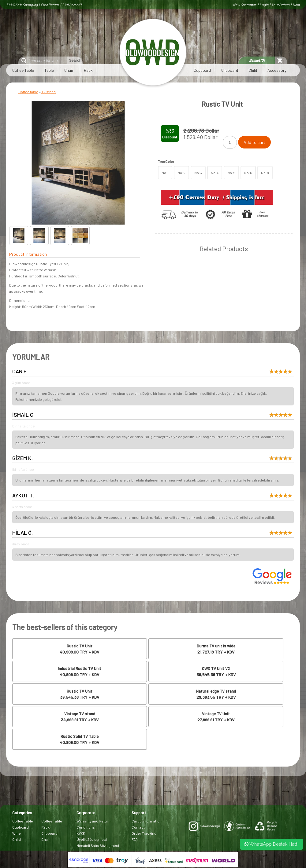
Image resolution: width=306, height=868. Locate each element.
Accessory (277, 70)
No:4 (215, 173)
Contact (138, 827)
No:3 (198, 173)
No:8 (265, 173)
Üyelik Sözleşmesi (92, 839)
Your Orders (280, 5)
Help (296, 5)
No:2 (181, 173)
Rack (88, 70)
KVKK (81, 833)
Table (49, 70)
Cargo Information (147, 821)
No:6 (248, 173)
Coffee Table (23, 70)
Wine (17, 833)
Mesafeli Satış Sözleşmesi (98, 845)
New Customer (245, 5)
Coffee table (28, 92)
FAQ (135, 839)
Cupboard (202, 70)
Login (264, 5)
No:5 (231, 173)
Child (253, 70)
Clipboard (230, 70)
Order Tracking (144, 833)
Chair (69, 70)
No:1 (165, 173)
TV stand (49, 92)
